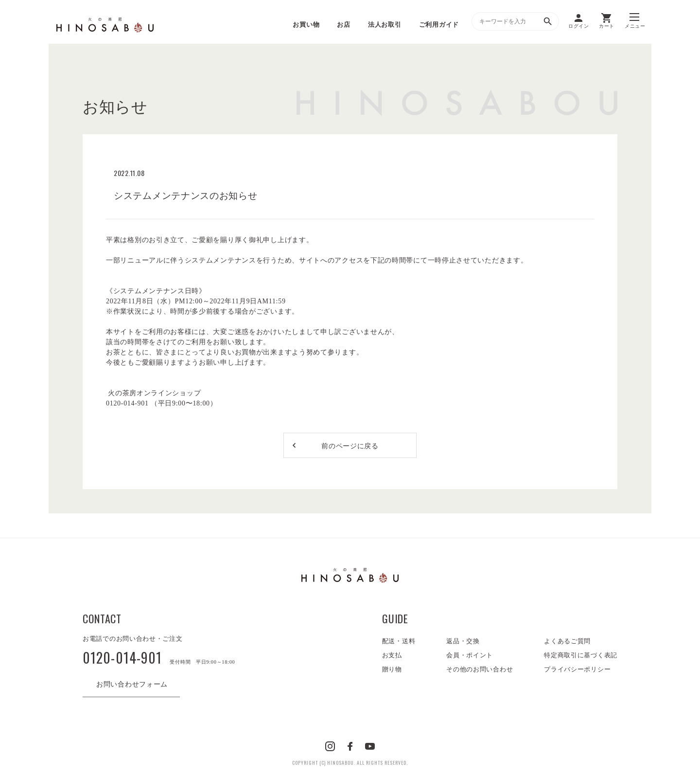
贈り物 (392, 669)
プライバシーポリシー (577, 669)
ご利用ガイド (439, 25)
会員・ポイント (470, 655)
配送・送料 (399, 641)
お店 (343, 25)
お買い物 (306, 25)
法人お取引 (385, 25)
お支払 (392, 655)
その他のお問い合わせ (480, 669)
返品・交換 (463, 641)
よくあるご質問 (567, 641)
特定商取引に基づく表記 (581, 655)
